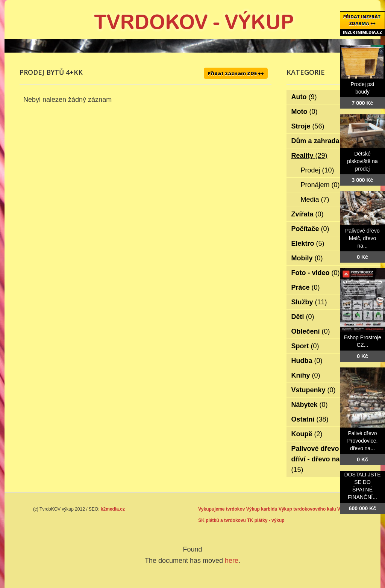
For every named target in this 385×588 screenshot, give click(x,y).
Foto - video (316, 273)
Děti (303, 317)
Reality (309, 156)
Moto (305, 112)
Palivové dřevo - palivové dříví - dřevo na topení (332, 459)
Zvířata (308, 214)
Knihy (306, 375)
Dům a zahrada (321, 141)
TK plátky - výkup (266, 520)
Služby (309, 302)
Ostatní (310, 419)
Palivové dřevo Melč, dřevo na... (362, 238)
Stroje (308, 126)
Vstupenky (314, 390)
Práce (306, 287)
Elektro (308, 243)
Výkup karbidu (262, 509)
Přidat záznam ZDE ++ (236, 73)
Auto (304, 97)
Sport (305, 346)
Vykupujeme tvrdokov (221, 509)
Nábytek (310, 405)
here (232, 561)
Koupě (307, 434)
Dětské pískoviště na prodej (362, 161)
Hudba (307, 361)
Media (315, 200)
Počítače (310, 229)
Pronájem (320, 185)
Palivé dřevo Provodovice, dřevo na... (363, 441)
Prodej (318, 170)
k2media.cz (113, 509)
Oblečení (311, 331)
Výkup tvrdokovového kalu (307, 509)
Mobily (307, 258)
